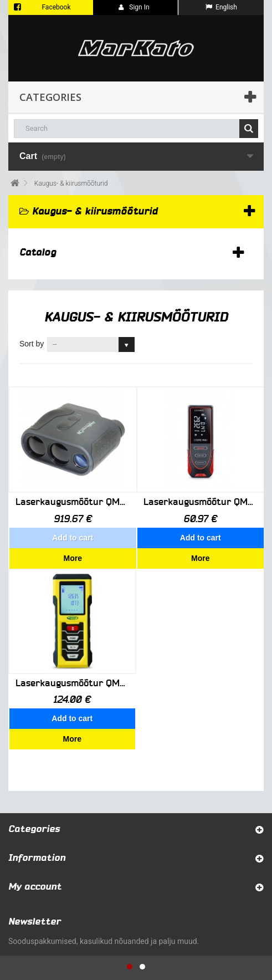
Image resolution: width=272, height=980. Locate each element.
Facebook (56, 7)
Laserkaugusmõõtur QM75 (201, 502)
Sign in (134, 7)
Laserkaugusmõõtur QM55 (73, 502)
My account (35, 818)
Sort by (32, 344)
